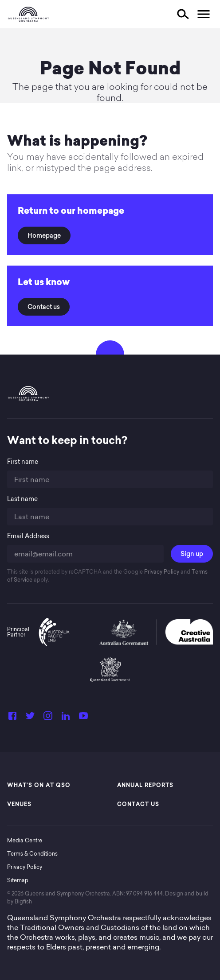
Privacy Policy (161, 572)
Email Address (28, 536)
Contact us (44, 307)
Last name (22, 499)
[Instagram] (48, 718)
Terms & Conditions (32, 854)
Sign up (192, 554)
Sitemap (18, 880)
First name (23, 462)
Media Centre (25, 840)
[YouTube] (83, 718)
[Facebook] (12, 718)
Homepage (44, 235)
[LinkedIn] (66, 718)
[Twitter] (30, 718)
